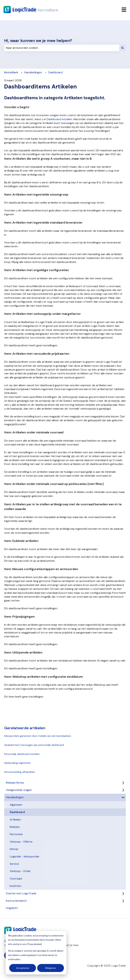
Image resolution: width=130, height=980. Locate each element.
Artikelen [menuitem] (15, 820)
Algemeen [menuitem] (16, 805)
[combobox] (62, 48)
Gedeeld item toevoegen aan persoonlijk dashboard (34, 745)
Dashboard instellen (59, 119)
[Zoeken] (123, 48)
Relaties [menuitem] (15, 827)
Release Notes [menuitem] (15, 783)
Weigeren (51, 968)
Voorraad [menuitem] (16, 879)
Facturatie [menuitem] (16, 834)
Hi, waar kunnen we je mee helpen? (38, 41)
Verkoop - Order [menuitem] (20, 871)
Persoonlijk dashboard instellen (22, 754)
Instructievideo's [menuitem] (16, 901)
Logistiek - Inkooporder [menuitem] (25, 856)
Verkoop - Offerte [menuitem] (21, 842)
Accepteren (23, 968)
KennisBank (11, 72)
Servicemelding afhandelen (20, 772)
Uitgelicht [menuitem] (12, 908)
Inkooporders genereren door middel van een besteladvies (38, 736)
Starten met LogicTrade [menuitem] (21, 893)
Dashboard (55, 72)
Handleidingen (33, 72)
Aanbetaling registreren (17, 763)
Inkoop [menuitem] (14, 849)
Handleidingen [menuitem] (15, 797)
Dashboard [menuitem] (17, 812)
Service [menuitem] (14, 864)
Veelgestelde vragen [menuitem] (19, 790)
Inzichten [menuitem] (15, 886)
